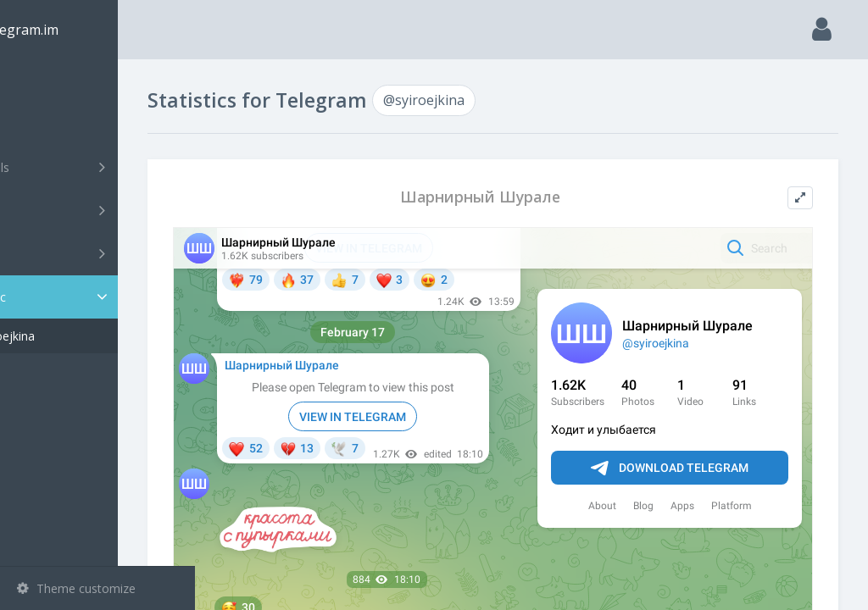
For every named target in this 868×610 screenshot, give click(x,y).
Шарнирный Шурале (519, 197)
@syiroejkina (77, 336)
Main (41, 81)
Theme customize (76, 588)
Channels (100, 167)
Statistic (103, 297)
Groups (100, 210)
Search (44, 124)
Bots (100, 253)
